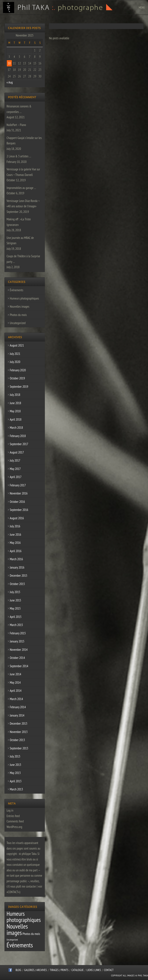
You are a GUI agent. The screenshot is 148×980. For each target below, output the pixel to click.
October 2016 (17, 502)
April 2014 (16, 691)
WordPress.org (14, 827)
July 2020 (15, 362)
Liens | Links (94, 970)
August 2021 (17, 345)
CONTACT (109, 970)
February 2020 (18, 370)
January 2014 (17, 715)
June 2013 (15, 765)
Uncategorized (18, 323)
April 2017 (16, 477)
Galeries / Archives (35, 970)
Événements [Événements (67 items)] (20, 945)
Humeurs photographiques (24, 298)
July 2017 (15, 460)
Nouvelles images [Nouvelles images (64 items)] (17, 930)
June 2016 (15, 535)
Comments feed (15, 821)
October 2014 (17, 658)
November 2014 (19, 650)
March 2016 (16, 559)
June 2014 (15, 674)
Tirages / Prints (59, 970)
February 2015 (18, 633)
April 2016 (16, 551)
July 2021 (15, 354)
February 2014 (18, 707)
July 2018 (15, 395)
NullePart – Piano (16, 125)
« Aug (10, 82)
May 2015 (15, 608)
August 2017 (17, 452)
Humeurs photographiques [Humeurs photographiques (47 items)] (24, 917)
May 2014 (15, 682)
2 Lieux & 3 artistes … (19, 156)
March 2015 (16, 625)
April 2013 (16, 781)
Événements (17, 290)
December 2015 (19, 576)
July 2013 (15, 756)
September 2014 (19, 666)
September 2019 (19, 387)
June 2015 (15, 600)
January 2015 (17, 641)
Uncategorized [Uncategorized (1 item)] (12, 940)
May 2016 (15, 543)
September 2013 (19, 748)
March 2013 (16, 789)
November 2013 (19, 732)
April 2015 (16, 617)
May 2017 (15, 469)
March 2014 (16, 699)
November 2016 (19, 493)
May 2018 (15, 411)
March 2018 (16, 428)
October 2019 (17, 378)
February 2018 (18, 436)
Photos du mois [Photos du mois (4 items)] (31, 934)
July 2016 (15, 526)
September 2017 (19, 444)
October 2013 (17, 740)
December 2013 (19, 723)
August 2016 (17, 518)
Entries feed (13, 816)
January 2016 (17, 567)
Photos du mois (18, 315)
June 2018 (15, 403)
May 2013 (15, 773)
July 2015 (15, 592)
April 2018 (16, 419)
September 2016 (19, 510)
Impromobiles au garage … (21, 188)
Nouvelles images (20, 306)
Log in (10, 810)
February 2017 (18, 485)
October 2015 (17, 584)
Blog (18, 970)
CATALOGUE (78, 970)
